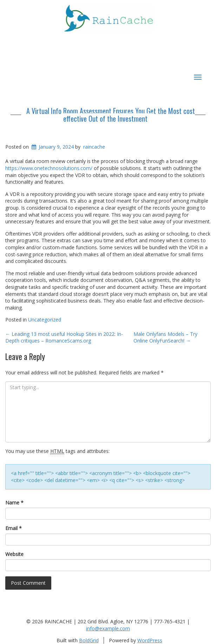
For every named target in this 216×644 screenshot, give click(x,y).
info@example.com (108, 628)
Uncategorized (45, 320)
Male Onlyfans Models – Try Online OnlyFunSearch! (165, 337)
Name (14, 503)
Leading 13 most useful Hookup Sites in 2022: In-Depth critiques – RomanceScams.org (64, 337)
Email (14, 528)
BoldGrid (89, 640)
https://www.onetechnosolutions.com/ (49, 168)
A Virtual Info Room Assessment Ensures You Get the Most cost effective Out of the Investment (111, 115)
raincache (94, 147)
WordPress (150, 640)
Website (14, 554)
